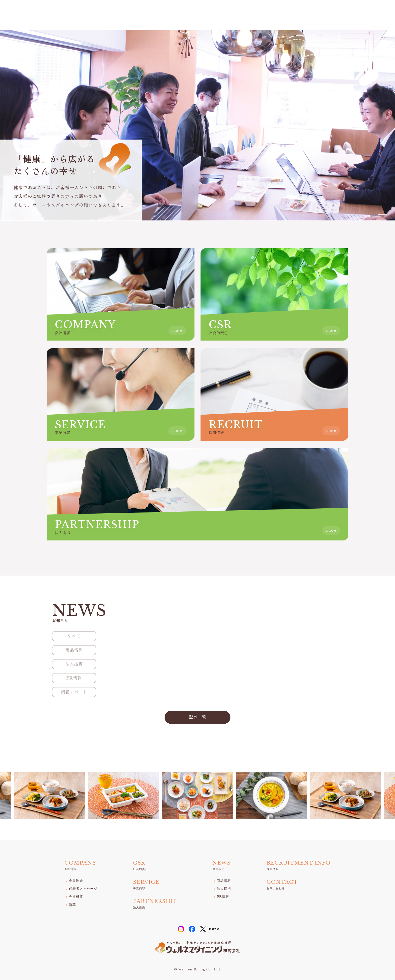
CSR (243, 15)
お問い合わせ (367, 15)
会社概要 (74, 897)
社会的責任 (141, 865)
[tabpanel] (198, 125)
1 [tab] (383, 215)
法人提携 (289, 15)
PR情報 (221, 897)
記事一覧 (198, 717)
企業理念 (74, 881)
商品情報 (222, 881)
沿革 (70, 905)
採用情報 (338, 15)
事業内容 (264, 15)
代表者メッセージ (81, 889)
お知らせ (313, 15)
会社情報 (222, 15)
